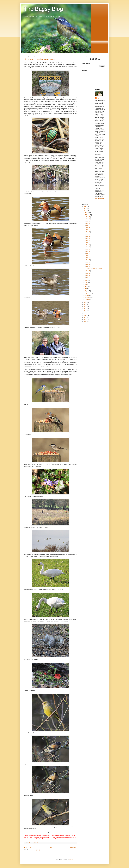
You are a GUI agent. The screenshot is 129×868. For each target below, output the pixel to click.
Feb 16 (88, 249)
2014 (85, 307)
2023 (85, 322)
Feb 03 (88, 221)
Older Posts (73, 847)
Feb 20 (88, 258)
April (86, 282)
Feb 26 (88, 273)
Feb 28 (88, 277)
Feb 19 (88, 256)
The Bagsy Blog (43, 9)
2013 (85, 304)
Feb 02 (88, 219)
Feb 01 (88, 217)
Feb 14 (88, 245)
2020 (85, 315)
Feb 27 (88, 275)
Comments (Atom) (35, 850)
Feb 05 (88, 225)
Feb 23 (88, 264)
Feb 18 (88, 253)
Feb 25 (88, 271)
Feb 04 (88, 223)
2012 (85, 302)
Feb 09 (88, 234)
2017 (85, 313)
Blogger (71, 860)
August (87, 291)
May (86, 284)
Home (50, 847)
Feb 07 (88, 230)
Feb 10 (88, 236)
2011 (85, 211)
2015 (85, 309)
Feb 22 (88, 262)
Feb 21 (88, 260)
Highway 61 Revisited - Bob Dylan (39, 59)
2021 (85, 317)
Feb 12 (88, 241)
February (87, 215)
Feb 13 (88, 243)
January (87, 213)
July (86, 289)
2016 (85, 311)
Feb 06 (88, 228)
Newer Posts (27, 847)
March (87, 280)
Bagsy (99, 98)
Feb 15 (88, 247)
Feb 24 (88, 266)
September (88, 293)
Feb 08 (88, 232)
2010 (85, 209)
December (88, 299)
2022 (85, 319)
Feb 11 (88, 238)
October (87, 295)
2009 (85, 207)
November (88, 297)
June (86, 287)
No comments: (41, 843)
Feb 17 (88, 251)
